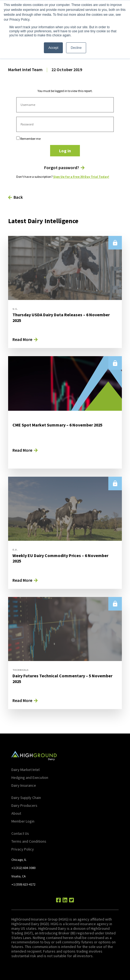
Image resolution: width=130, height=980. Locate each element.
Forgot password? (62, 168)
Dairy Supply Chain (26, 798)
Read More (22, 339)
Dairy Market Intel (25, 770)
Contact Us (20, 833)
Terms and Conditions (29, 841)
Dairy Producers (24, 805)
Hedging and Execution (30, 777)
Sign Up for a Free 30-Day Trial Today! (81, 177)
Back (18, 197)
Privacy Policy (23, 849)
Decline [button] (76, 48)
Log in (65, 151)
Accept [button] (53, 48)
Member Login (23, 821)
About (16, 813)
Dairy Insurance (24, 785)
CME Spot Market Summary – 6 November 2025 (57, 425)
